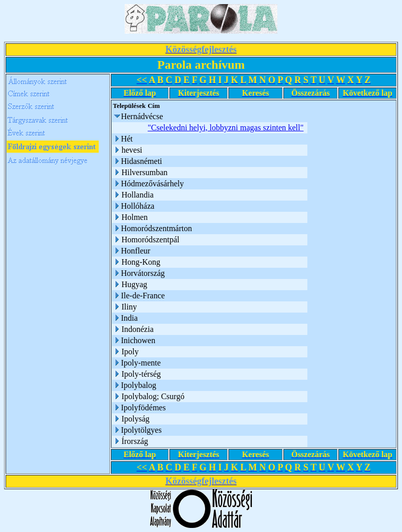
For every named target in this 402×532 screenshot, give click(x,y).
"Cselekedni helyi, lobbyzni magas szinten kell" (225, 128)
